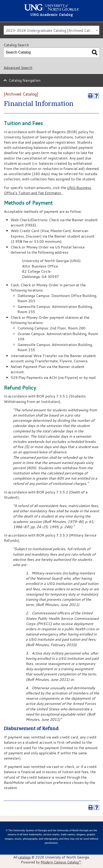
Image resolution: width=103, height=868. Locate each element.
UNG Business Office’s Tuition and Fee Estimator (48, 190)
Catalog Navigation (25, 80)
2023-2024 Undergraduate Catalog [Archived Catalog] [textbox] (52, 30)
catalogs (24, 857)
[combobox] (51, 30)
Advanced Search (18, 67)
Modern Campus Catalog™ (61, 862)
